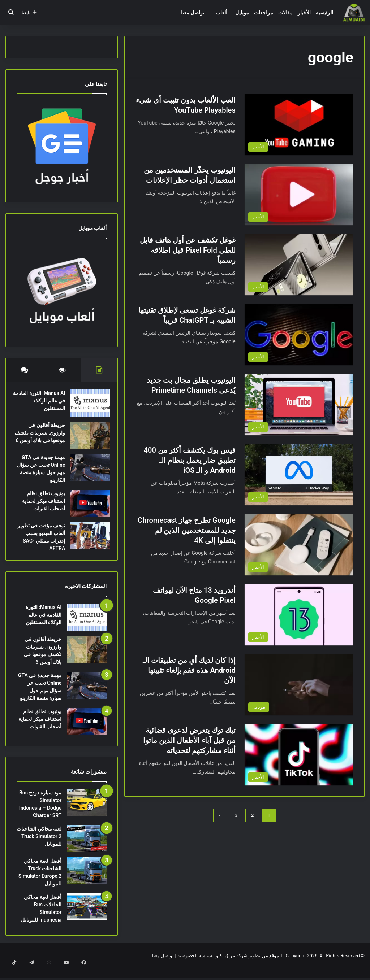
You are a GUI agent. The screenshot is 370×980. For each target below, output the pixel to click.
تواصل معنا (193, 13)
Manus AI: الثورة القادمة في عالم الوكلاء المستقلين (44, 404)
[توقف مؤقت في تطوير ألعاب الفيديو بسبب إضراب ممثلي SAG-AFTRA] (87, 543)
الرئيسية (324, 13)
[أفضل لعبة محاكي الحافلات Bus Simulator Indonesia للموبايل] (87, 918)
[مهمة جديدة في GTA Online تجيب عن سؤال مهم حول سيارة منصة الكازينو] (87, 475)
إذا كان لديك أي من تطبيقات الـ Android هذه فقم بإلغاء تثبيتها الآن (189, 670)
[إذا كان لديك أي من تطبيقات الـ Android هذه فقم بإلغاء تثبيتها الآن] (299, 685)
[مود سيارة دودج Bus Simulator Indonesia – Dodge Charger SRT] (87, 814)
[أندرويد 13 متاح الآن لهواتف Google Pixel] (299, 615)
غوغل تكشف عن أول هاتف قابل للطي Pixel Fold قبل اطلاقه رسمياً (188, 250)
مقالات (285, 13)
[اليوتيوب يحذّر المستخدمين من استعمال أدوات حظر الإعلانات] (299, 195)
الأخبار (304, 13)
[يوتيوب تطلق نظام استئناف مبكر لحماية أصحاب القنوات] (87, 511)
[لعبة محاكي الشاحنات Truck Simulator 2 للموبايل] (87, 850)
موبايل (242, 13)
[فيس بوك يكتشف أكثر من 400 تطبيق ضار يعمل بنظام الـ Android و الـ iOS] (299, 475)
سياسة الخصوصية (195, 967)
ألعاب (221, 13)
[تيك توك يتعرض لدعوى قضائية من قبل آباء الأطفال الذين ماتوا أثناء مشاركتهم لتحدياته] (299, 755)
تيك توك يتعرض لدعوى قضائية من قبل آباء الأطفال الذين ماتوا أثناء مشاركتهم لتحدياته (189, 740)
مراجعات (264, 13)
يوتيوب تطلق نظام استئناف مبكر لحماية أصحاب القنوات (40, 509)
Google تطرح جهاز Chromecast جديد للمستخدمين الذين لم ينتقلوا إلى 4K (186, 530)
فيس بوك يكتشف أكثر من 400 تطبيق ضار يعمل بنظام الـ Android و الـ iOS (190, 460)
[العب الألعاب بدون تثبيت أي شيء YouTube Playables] (299, 125)
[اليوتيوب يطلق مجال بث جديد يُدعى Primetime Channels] (299, 405)
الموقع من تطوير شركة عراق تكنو (249, 967)
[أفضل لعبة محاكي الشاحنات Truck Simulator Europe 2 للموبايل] (87, 882)
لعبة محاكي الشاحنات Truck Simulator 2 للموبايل (39, 848)
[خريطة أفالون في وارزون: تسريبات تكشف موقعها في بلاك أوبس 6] (87, 439)
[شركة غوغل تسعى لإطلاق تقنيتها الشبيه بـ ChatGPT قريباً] (299, 335)
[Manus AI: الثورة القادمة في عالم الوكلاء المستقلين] (87, 407)
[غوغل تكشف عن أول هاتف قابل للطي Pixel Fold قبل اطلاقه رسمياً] (299, 265)
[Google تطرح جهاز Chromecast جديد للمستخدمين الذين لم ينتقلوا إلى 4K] (299, 545)
